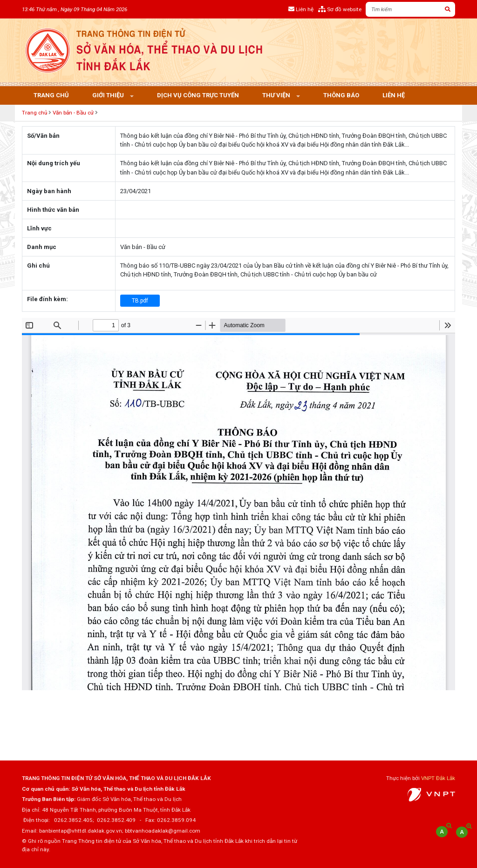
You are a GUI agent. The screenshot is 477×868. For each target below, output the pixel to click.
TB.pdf (140, 301)
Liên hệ (394, 95)
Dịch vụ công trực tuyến (198, 95)
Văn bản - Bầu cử (73, 113)
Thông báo (341, 95)
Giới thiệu (109, 95)
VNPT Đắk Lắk (438, 778)
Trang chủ (51, 95)
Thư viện (277, 95)
